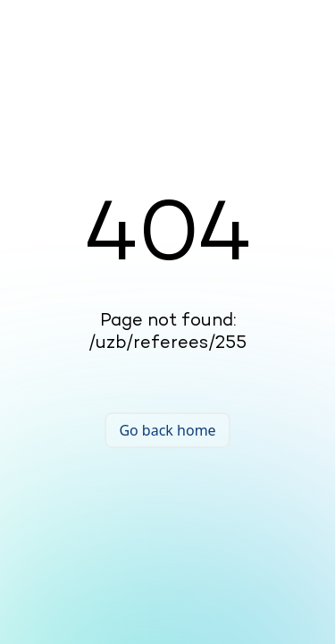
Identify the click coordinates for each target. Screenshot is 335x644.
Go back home (167, 430)
